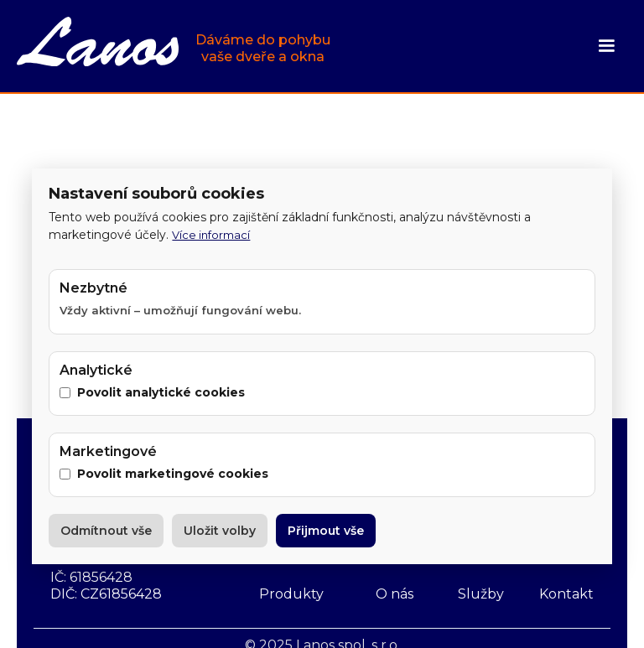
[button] (606, 46)
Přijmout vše (326, 531)
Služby (481, 594)
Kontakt (566, 594)
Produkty (291, 594)
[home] (174, 44)
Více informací (211, 235)
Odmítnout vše (106, 531)
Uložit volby (220, 531)
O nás (395, 594)
